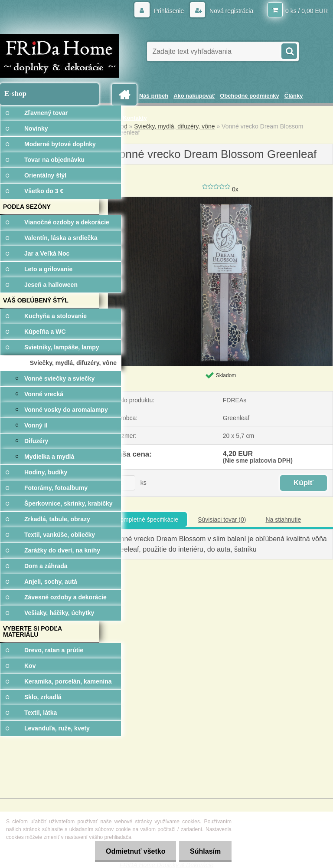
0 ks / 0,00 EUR (307, 11)
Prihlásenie (169, 11)
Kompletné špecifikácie (147, 519)
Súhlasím (205, 851)
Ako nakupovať (194, 96)
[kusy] (124, 483)
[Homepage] (126, 95)
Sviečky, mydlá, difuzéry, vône (174, 126)
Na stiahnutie (283, 519)
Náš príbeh (154, 96)
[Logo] (60, 56)
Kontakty (135, 118)
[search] (289, 50)
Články (294, 96)
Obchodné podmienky (250, 96)
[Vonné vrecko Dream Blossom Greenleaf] (220, 200)
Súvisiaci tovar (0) (222, 519)
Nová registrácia (230, 11)
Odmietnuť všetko (135, 851)
